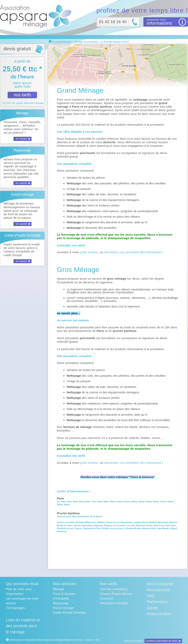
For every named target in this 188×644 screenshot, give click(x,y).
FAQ (151, 596)
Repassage (61, 603)
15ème (149, 502)
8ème (100, 502)
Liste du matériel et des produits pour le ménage (23, 626)
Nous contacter (160, 584)
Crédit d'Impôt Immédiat (69, 613)
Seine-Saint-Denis (80, 517)
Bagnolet (99, 526)
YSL (97, 640)
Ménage (59, 589)
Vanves (77, 526)
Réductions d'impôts (114, 603)
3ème (69, 502)
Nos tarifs (108, 584)
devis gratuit (17, 49)
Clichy (109, 522)
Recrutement (158, 590)
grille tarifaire (89, 252)
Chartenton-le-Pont (92, 528)
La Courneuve (119, 526)
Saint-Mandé (163, 528)
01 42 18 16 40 (113, 22)
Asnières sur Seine (66, 522)
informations (159, 23)
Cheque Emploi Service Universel (116, 596)
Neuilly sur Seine (65, 526)
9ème (106, 502)
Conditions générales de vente (162, 641)
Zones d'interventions (73, 491)
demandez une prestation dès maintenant (133, 252)
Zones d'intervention (159, 611)
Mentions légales (133, 641)
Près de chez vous (19, 589)
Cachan (78, 528)
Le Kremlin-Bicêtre (133, 528)
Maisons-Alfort (149, 528)
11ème (120, 502)
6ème (88, 502)
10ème (113, 502)
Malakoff (152, 522)
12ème (127, 502)
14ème (141, 502)
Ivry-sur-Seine (116, 528)
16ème (156, 502)
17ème (163, 502)
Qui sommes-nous (22, 584)
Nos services (64, 584)
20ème (67, 505)
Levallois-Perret (141, 522)
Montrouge (163, 522)
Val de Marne (96, 517)
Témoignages (15, 608)
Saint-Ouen (170, 526)
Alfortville (61, 528)
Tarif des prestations (114, 589)
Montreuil (141, 526)
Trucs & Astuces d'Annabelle (64, 596)
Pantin (149, 526)
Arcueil (70, 528)
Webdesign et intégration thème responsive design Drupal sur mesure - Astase (49, 640)
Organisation (15, 594)
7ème (94, 502)
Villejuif (173, 528)
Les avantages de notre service (22, 601)
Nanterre (173, 522)
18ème (170, 502)
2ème (63, 502)
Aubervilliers (87, 526)
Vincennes (62, 531)
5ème (81, 502)
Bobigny (108, 526)
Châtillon (101, 522)
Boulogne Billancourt (85, 522)
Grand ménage (63, 608)
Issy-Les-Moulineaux (122, 522)
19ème (60, 505)
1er (58, 502)
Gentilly (105, 528)
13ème (134, 502)
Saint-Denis (159, 526)
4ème (76, 502)
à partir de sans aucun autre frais (22, 82)
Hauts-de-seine (64, 517)
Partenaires (157, 602)
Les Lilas (131, 526)
